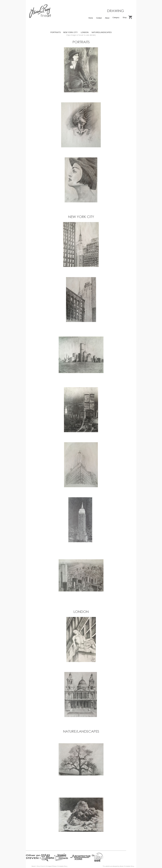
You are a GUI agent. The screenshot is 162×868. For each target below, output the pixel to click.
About (107, 18)
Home (91, 18)
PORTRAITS (56, 32)
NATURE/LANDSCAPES (102, 32)
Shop (125, 18)
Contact (99, 18)
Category (116, 18)
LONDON (85, 32)
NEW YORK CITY (70, 32)
